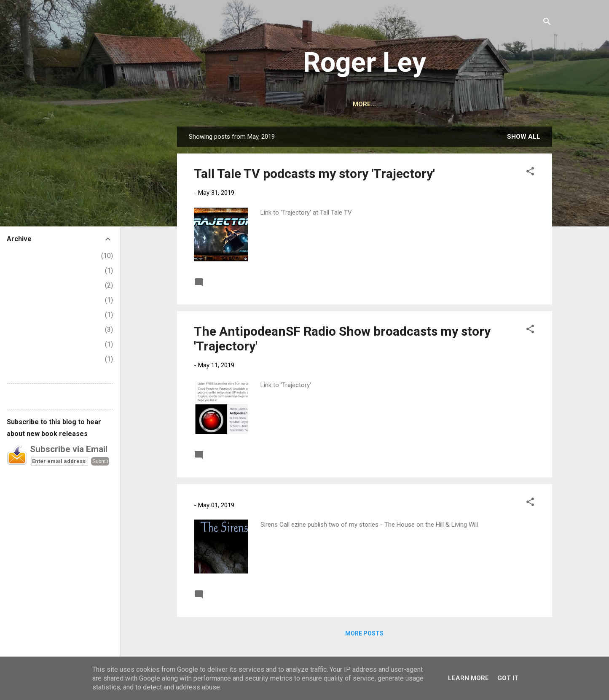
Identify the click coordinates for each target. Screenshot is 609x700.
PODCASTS (462, 104)
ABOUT (294, 104)
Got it (508, 678)
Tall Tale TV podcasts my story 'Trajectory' (314, 174)
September (30, 300)
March (23, 344)
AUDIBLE (370, 104)
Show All (524, 137)
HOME (258, 104)
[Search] (547, 23)
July (20, 330)
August (24, 315)
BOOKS (331, 104)
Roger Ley (365, 62)
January (25, 359)
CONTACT (414, 104)
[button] (530, 173)
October (25, 285)
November (29, 271)
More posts (364, 633)
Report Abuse (27, 396)
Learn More (468, 678)
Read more (517, 282)
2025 (14, 256)
